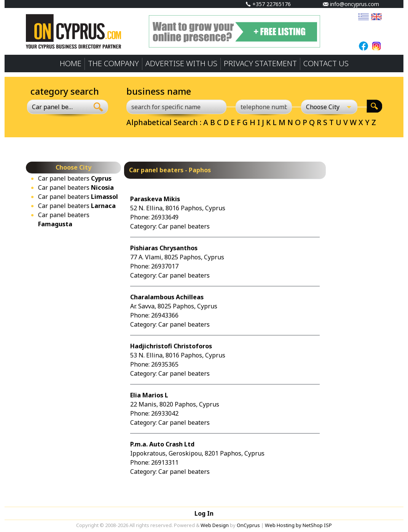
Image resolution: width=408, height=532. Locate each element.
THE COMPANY (113, 63)
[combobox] (58, 107)
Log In (204, 513)
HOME (71, 63)
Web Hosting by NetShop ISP (298, 525)
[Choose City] (329, 107)
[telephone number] (264, 107)
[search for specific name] (176, 107)
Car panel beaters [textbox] (54, 107)
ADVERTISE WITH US (181, 63)
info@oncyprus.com (351, 4)
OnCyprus (248, 525)
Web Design (215, 525)
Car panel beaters (75, 178)
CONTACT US (326, 63)
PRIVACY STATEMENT (260, 63)
